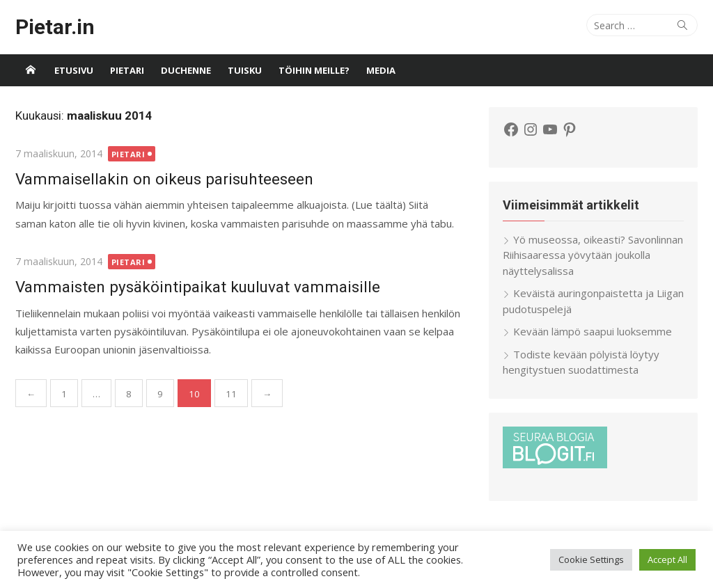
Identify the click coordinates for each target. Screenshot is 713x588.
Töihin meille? (314, 70)
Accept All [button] (667, 559)
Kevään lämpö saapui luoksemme (593, 331)
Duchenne (186, 70)
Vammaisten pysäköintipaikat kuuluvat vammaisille (198, 287)
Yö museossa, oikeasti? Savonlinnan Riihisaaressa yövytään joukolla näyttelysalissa (593, 255)
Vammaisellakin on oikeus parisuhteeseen (164, 179)
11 (231, 394)
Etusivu (74, 70)
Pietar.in (55, 27)
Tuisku (245, 70)
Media (381, 70)
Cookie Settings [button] (591, 559)
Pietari (127, 70)
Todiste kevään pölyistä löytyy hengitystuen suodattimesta (581, 362)
